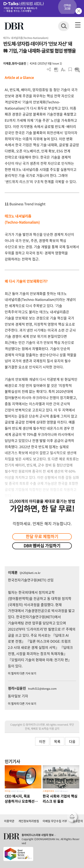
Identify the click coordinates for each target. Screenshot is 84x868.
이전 (42, 741)
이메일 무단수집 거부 (55, 821)
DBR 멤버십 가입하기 (42, 546)
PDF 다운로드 (56, 69)
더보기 (49, 69)
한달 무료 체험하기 (42, 536)
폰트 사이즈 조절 (63, 69)
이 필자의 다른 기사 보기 (22, 673)
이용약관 (9, 821)
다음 (72, 741)
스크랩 (70, 69)
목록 (57, 741)
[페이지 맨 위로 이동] (73, 818)
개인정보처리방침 (29, 821)
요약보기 (77, 69)
